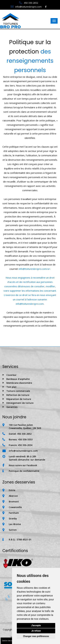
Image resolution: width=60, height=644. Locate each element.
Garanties (12, 407)
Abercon (13, 496)
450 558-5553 (25, 439)
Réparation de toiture (19, 399)
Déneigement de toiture (20, 403)
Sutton (13, 530)
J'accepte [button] (36, 625)
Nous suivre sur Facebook (23, 465)
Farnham (14, 513)
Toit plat (11, 387)
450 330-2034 (25, 445)
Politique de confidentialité (24, 471)
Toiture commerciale (18, 391)
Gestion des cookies (9, 641)
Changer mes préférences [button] (36, 636)
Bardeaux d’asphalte (18, 379)
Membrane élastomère (19, 383)
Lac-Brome (15, 524)
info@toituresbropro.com (26, 7)
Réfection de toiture (18, 395)
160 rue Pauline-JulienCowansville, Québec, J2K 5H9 (25, 427)
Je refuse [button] (36, 631)
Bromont (14, 502)
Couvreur (11, 375)
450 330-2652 (29, 3)
